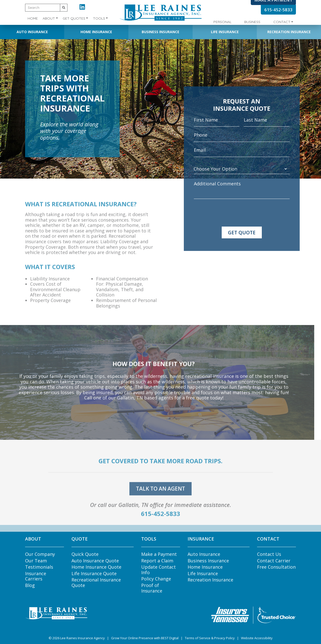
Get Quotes (74, 18)
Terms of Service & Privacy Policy (210, 638)
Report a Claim (157, 561)
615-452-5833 (278, 10)
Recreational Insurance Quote (96, 582)
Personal (222, 22)
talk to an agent (160, 496)
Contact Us (269, 554)
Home (33, 18)
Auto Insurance (32, 32)
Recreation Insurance (289, 32)
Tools (99, 18)
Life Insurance (225, 32)
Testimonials (39, 567)
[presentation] (232, 213)
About (49, 18)
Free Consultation (276, 567)
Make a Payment (159, 554)
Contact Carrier (274, 561)
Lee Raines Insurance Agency (83, 638)
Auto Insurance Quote (95, 561)
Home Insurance (96, 32)
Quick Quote (85, 554)
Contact (282, 22)
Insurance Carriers (36, 576)
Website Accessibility (257, 638)
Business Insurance (160, 32)
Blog (30, 585)
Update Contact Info (158, 570)
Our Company (40, 554)
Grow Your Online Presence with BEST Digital (145, 638)
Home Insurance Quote (96, 567)
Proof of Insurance (152, 588)
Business (252, 22)
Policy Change (156, 579)
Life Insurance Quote (94, 573)
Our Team (36, 561)
